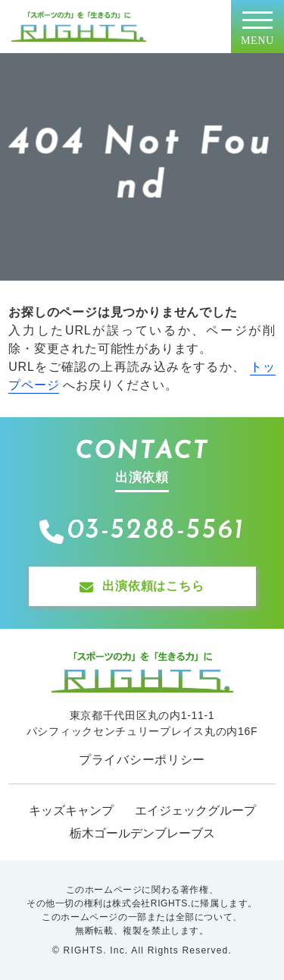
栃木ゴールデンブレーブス (142, 833)
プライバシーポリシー (142, 760)
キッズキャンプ (71, 810)
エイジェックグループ (195, 810)
